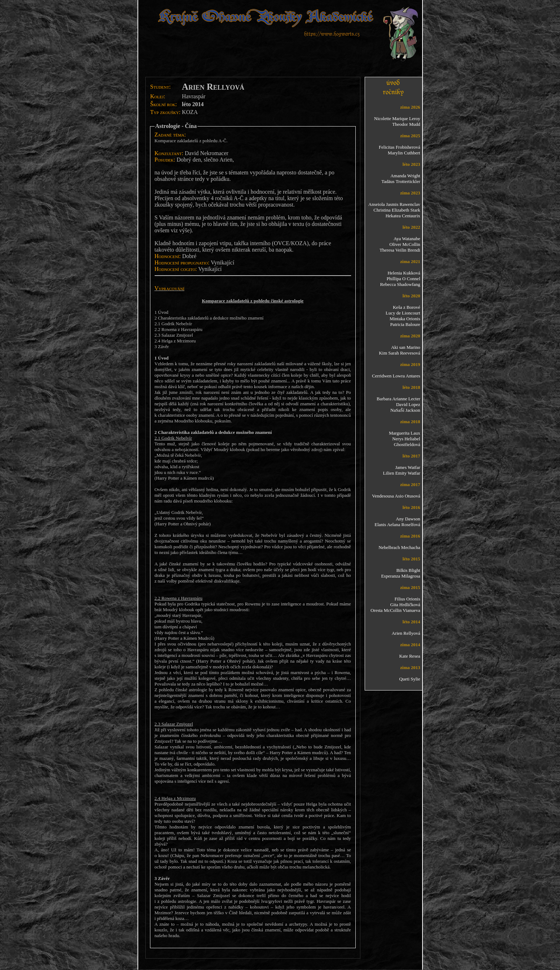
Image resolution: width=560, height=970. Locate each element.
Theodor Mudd (406, 124)
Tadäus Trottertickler (401, 181)
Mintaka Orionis (405, 319)
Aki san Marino (406, 347)
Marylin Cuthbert (404, 153)
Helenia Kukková (404, 273)
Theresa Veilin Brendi (400, 250)
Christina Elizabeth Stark (397, 210)
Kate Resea (410, 656)
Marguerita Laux (404, 433)
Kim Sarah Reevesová (400, 353)
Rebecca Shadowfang (400, 284)
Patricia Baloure (405, 324)
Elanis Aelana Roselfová (397, 524)
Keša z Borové (407, 307)
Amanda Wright (405, 176)
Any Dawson (408, 519)
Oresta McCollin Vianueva (395, 610)
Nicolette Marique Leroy (397, 118)
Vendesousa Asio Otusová (396, 496)
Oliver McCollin (405, 244)
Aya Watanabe (407, 239)
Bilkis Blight (408, 570)
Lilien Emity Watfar (401, 473)
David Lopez (408, 404)
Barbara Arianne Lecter (399, 399)
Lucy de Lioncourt (403, 313)
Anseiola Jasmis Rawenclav (394, 204)
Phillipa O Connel (404, 279)
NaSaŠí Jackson (405, 410)
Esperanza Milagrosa (401, 576)
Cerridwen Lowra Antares (396, 376)
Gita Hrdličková (405, 605)
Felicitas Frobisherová (400, 147)
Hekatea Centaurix (403, 216)
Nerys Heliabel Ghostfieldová (406, 442)
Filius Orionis (407, 599)
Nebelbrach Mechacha (399, 547)
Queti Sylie (410, 679)
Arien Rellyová (406, 633)
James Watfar (408, 467)
